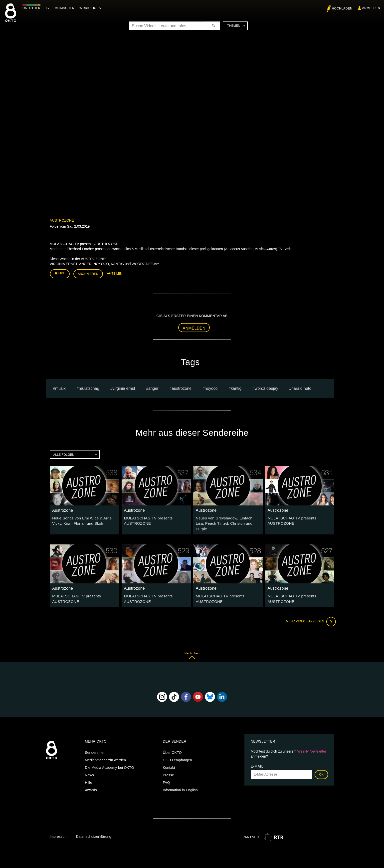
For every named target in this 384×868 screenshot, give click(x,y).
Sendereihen (95, 744)
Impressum (59, 828)
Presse (168, 767)
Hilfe (89, 774)
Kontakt (169, 759)
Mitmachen (66, 8)
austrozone (182, 387)
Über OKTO (172, 744)
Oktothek (33, 8)
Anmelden (194, 327)
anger (153, 387)
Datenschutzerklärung (94, 828)
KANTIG (236, 387)
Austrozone (62, 220)
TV (49, 8)
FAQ (166, 774)
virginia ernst (124, 387)
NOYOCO (211, 387)
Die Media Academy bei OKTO (109, 759)
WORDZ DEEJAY (266, 387)
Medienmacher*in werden (105, 752)
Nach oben (192, 649)
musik (60, 387)
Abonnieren (88, 273)
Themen (236, 26)
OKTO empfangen (177, 752)
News (89, 767)
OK (321, 766)
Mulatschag (89, 387)
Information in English (180, 782)
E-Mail (257, 758)
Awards (91, 782)
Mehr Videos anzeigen (309, 613)
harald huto (301, 387)
